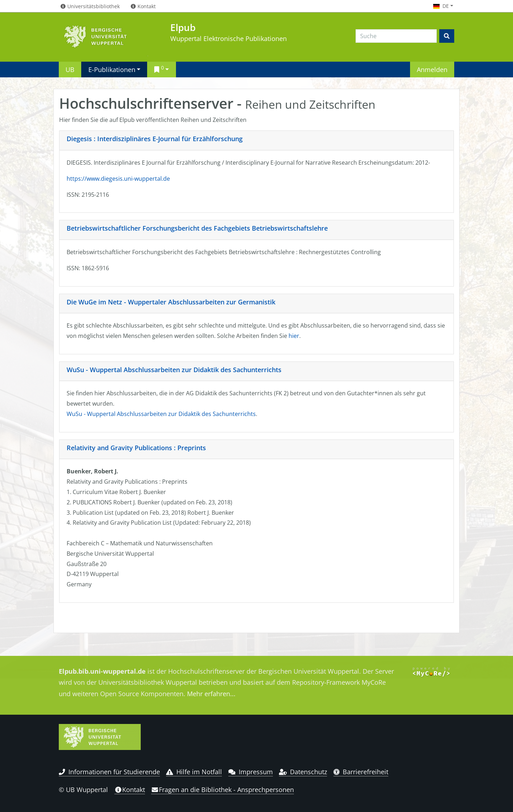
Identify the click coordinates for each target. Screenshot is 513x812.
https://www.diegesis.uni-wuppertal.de (118, 179)
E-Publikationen (112, 69)
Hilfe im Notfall (194, 772)
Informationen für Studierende (109, 772)
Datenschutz (303, 772)
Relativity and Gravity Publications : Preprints (136, 448)
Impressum (251, 772)
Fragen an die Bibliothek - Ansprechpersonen (222, 790)
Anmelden (432, 69)
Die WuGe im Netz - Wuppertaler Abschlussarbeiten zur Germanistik (171, 302)
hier (294, 336)
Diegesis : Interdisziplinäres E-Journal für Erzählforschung (155, 139)
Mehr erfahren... (211, 694)
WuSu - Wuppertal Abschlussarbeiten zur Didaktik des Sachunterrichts (174, 370)
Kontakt (130, 790)
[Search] (396, 36)
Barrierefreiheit (361, 772)
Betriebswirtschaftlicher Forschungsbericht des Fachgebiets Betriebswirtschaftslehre (197, 228)
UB (70, 69)
